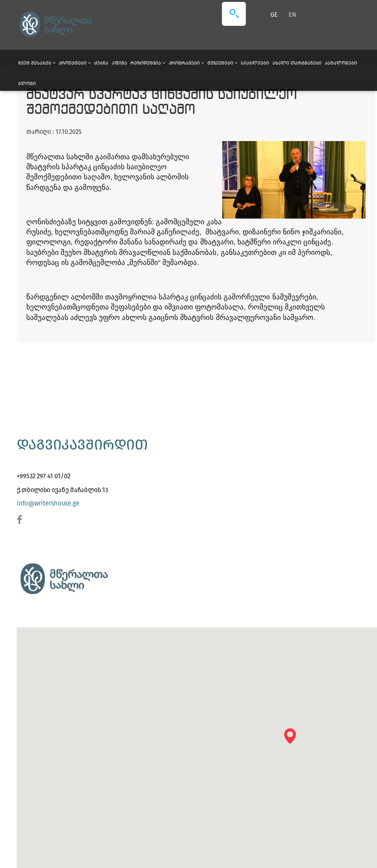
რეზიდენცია (148, 63)
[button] (293, 739)
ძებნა (101, 63)
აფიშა (119, 63)
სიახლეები (255, 63)
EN (292, 15)
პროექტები (75, 63)
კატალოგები (341, 63)
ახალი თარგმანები (297, 63)
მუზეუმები (222, 63)
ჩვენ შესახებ (37, 63)
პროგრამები (186, 63)
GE (275, 15)
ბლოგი (27, 84)
